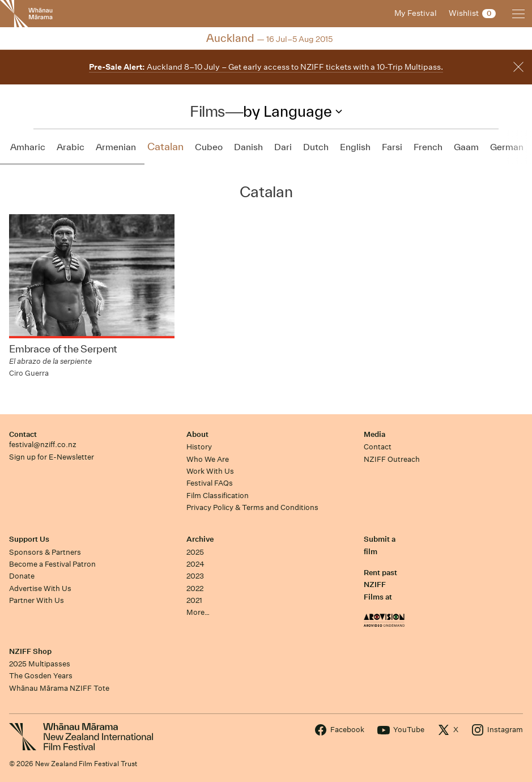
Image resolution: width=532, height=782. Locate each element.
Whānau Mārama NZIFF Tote (59, 688)
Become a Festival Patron (52, 564)
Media (374, 434)
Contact (23, 434)
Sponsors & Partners (45, 552)
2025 (195, 552)
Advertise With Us (40, 588)
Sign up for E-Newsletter (52, 457)
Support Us (29, 539)
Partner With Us (37, 600)
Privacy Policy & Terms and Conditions (252, 507)
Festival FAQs (210, 483)
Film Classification (218, 496)
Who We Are (208, 459)
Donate (22, 576)
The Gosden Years (41, 676)
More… (198, 612)
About (197, 434)
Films (207, 111)
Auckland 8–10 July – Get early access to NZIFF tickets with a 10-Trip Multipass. (266, 67)
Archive (200, 539)
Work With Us (210, 471)
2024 (195, 564)
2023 (195, 576)
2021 (194, 600)
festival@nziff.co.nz (43, 445)
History (199, 447)
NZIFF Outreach (392, 459)
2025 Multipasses (40, 664)
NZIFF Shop (30, 651)
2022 (195, 588)
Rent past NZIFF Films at (380, 585)
